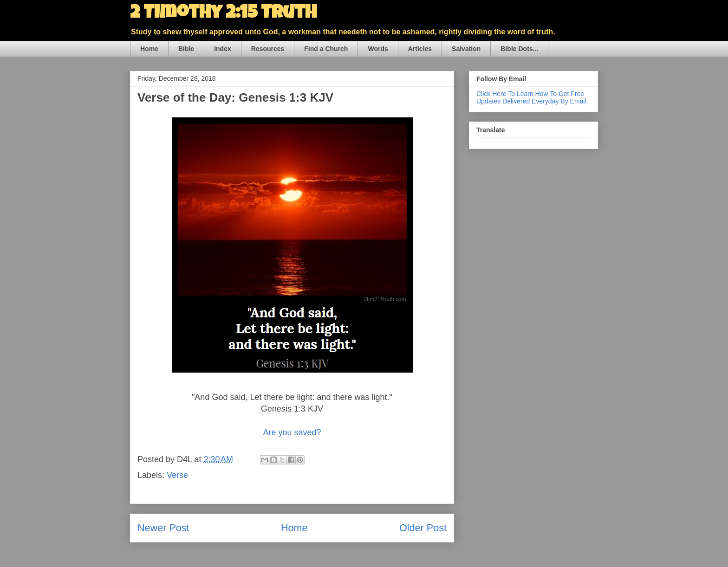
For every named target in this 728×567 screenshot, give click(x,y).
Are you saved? (292, 432)
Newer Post (163, 528)
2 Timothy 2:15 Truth (223, 14)
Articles (420, 49)
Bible (186, 49)
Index (223, 49)
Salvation (466, 49)
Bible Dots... (519, 49)
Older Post (423, 528)
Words (378, 49)
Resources (268, 49)
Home (149, 49)
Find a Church (326, 49)
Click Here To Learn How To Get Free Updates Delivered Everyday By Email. (532, 97)
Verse (177, 475)
